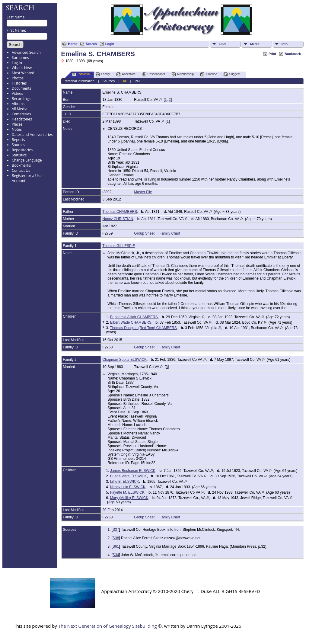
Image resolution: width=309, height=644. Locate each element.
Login (110, 44)
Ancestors (126, 74)
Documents (21, 88)
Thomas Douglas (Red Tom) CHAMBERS (143, 328)
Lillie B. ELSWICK (125, 482)
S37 (116, 530)
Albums (18, 104)
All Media (19, 109)
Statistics (19, 155)
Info (285, 44)
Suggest (232, 74)
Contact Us (21, 170)
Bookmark (293, 54)
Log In (17, 63)
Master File (143, 192)
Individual (81, 74)
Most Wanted (23, 73)
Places (17, 124)
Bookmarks (21, 165)
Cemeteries (21, 114)
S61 (116, 546)
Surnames (20, 58)
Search (91, 44)
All (125, 81)
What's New (22, 68)
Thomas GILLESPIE (119, 246)
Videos (17, 93)
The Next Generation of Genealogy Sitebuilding (108, 626)
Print (272, 54)
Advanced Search (26, 52)
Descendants (154, 74)
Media (255, 44)
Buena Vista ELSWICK (129, 476)
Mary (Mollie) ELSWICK (129, 498)
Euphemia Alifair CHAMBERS (134, 317)
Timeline (209, 74)
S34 (116, 555)
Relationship (183, 74)
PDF (138, 81)
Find (222, 44)
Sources (18, 145)
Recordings (21, 99)
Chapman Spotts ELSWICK (124, 360)
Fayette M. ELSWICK (127, 492)
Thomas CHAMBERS (120, 212)
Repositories (22, 150)
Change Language (27, 160)
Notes (17, 129)
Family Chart (170, 233)
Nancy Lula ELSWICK (128, 487)
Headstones (22, 119)
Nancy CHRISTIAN (118, 219)
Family (103, 74)
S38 (116, 538)
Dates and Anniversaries (32, 135)
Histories (19, 83)
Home (73, 44)
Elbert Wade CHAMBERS (131, 322)
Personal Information (79, 81)
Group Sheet (144, 233)
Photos (18, 78)
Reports (18, 140)
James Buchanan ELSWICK (133, 471)
